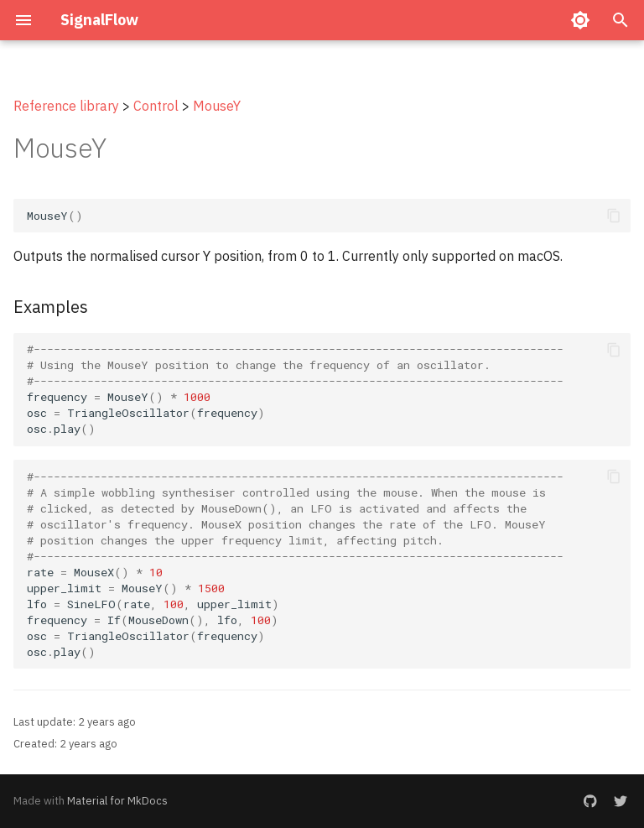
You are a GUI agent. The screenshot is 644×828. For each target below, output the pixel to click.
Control (156, 106)
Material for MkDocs (117, 801)
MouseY (217, 106)
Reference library (66, 106)
